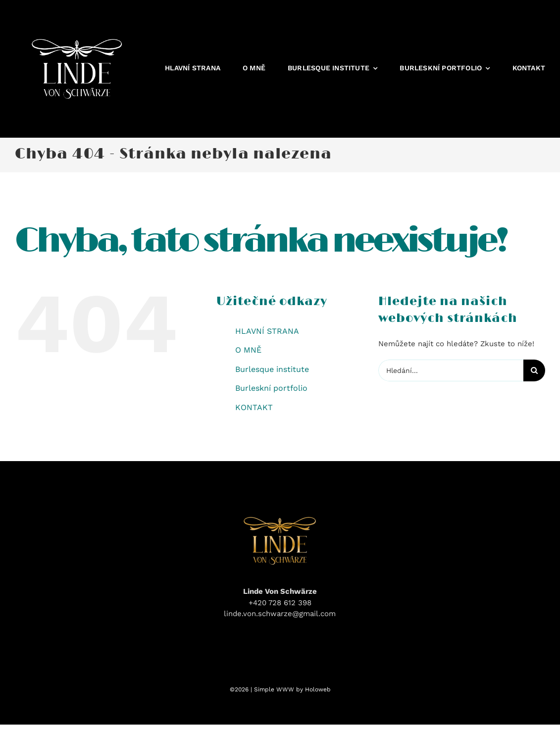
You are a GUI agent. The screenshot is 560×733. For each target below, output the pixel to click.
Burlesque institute (272, 369)
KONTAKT (254, 407)
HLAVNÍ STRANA (267, 331)
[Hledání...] (451, 370)
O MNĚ (248, 350)
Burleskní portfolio (271, 388)
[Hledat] (534, 370)
